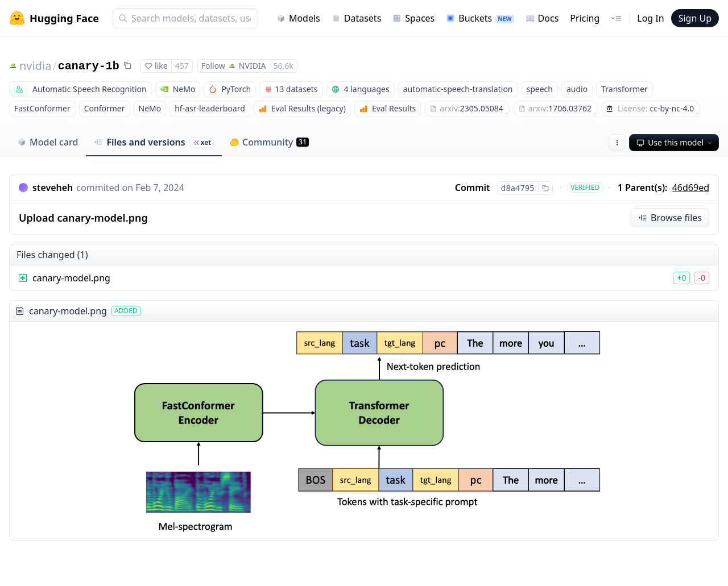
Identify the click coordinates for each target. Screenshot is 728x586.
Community (269, 142)
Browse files (670, 218)
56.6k (284, 66)
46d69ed (691, 188)
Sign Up (695, 18)
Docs (542, 18)
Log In (650, 18)
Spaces (413, 18)
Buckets (480, 18)
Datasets (357, 18)
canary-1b (89, 66)
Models (298, 18)
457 (182, 66)
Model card (47, 142)
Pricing (585, 18)
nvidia (35, 66)
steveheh (53, 188)
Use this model (675, 142)
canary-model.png (71, 278)
